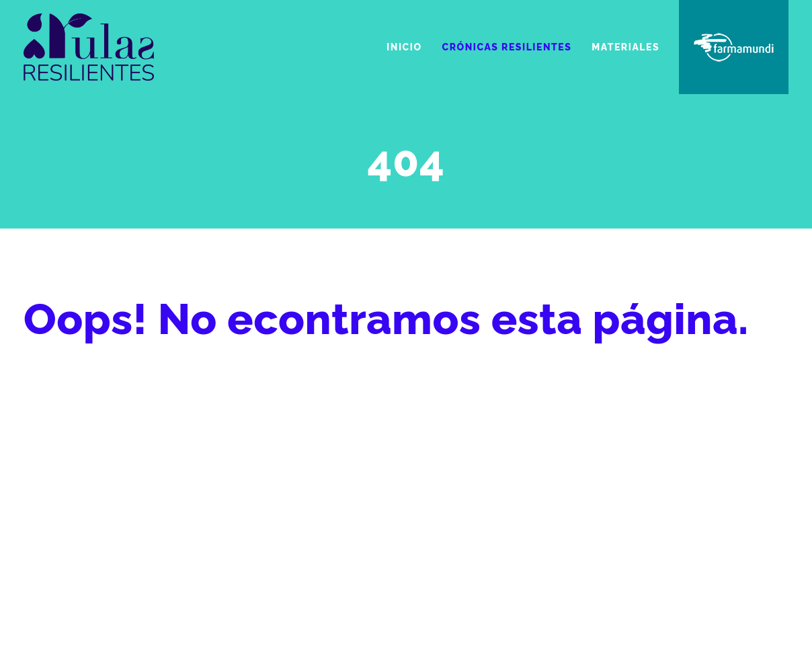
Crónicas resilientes (507, 47)
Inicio (404, 47)
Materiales (625, 47)
